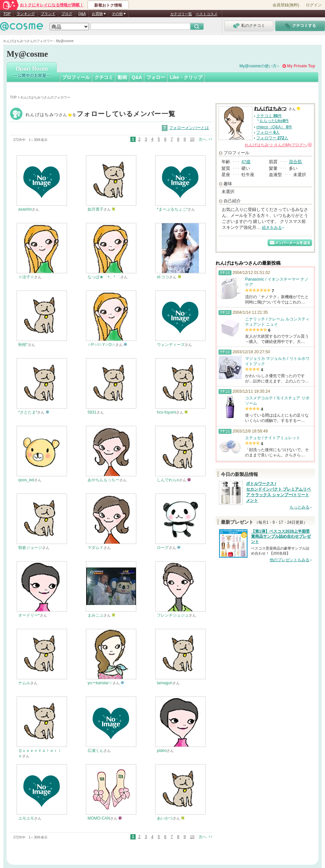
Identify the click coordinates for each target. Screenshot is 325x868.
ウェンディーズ (171, 345)
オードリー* (29, 615)
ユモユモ (26, 818)
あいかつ (165, 818)
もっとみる (299, 507)
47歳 (246, 162)
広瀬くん (96, 751)
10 (192, 139)
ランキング (26, 14)
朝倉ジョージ (30, 548)
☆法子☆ (26, 277)
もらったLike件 (274, 121)
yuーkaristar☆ (100, 683)
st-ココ (163, 277)
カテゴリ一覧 (181, 14)
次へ (203, 139)
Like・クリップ (186, 77)
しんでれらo (168, 480)
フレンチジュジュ (173, 615)
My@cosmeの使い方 (258, 66)
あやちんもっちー (103, 480)
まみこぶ (96, 615)
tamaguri (165, 683)
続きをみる (272, 228)
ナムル (24, 683)
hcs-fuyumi (166, 412)
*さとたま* (28, 412)
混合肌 (295, 162)
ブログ (67, 14)
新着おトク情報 (108, 5)
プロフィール (76, 77)
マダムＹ (96, 548)
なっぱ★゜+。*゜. (104, 277)
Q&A (82, 14)
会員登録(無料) (286, 5)
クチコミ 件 (269, 116)
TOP (7, 14)
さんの (278, 145)
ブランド (48, 14)
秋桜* (23, 345)
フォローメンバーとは (189, 128)
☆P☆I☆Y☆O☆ (101, 345)
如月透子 (96, 209)
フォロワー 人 (272, 138)
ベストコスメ (207, 14)
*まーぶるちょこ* (172, 209)
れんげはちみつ (100, 115)
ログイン (314, 5)
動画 (122, 77)
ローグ (163, 548)
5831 (92, 412)
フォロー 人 (268, 132)
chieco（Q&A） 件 (274, 127)
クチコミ (104, 77)
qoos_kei (26, 480)
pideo (162, 751)
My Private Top (301, 66)
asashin (25, 209)
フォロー (156, 77)
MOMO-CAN (99, 818)
